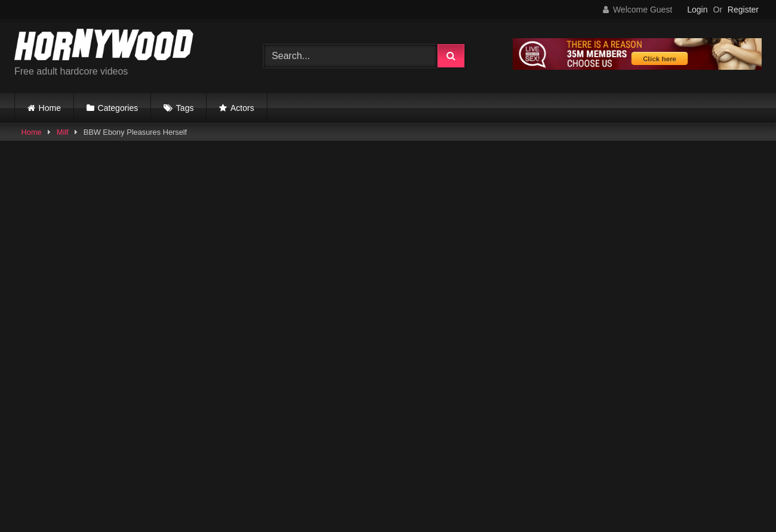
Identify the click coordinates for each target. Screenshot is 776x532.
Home (50, 108)
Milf (63, 132)
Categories (118, 108)
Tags (185, 108)
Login (697, 10)
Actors (242, 108)
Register (743, 10)
